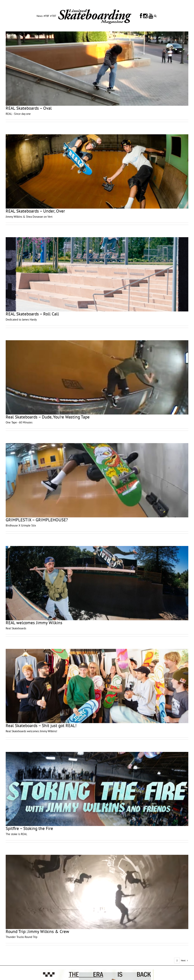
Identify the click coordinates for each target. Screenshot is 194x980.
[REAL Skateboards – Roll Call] (97, 274)
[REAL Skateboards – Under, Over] (97, 171)
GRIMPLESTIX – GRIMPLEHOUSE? (37, 520)
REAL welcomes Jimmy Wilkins (34, 623)
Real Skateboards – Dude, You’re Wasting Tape (48, 417)
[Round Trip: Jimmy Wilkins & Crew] (97, 892)
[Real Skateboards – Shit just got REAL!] (97, 686)
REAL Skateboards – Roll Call (32, 314)
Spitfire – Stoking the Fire (29, 828)
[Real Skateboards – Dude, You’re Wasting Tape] (97, 377)
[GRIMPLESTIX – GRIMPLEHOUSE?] (97, 480)
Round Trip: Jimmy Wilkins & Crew (37, 931)
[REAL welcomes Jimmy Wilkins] (97, 583)
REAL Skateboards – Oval (29, 108)
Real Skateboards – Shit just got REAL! (41, 725)
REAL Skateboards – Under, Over (35, 211)
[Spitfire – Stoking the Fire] (97, 789)
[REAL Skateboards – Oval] (97, 69)
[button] (155, 16)
